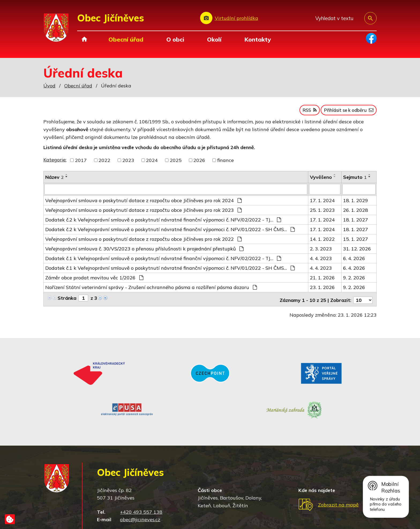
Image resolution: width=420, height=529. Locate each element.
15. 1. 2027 (356, 241)
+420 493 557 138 (141, 471)
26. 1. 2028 (356, 212)
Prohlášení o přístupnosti (198, 513)
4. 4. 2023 (321, 260)
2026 (199, 163)
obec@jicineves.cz (140, 478)
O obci (175, 39)
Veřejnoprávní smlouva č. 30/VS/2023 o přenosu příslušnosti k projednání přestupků (144, 251)
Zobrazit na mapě (338, 463)
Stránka (67, 300)
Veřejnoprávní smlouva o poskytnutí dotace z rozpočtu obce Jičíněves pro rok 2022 (143, 241)
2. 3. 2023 (321, 251)
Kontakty (258, 39)
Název (55, 180)
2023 (128, 163)
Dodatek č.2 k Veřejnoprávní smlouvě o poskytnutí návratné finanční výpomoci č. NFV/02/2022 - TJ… (163, 222)
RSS (300, 112)
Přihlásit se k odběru (345, 112)
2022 (104, 163)
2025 (176, 163)
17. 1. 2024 (322, 203)
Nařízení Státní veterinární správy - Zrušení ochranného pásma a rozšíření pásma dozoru (151, 289)
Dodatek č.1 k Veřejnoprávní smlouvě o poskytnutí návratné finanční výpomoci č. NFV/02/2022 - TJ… (163, 260)
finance (226, 163)
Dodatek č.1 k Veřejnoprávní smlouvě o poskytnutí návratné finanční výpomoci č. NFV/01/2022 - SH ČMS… (170, 270)
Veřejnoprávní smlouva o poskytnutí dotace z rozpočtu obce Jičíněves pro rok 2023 (143, 212)
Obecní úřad (126, 39)
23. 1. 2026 (322, 289)
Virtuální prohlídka (237, 18)
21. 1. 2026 (322, 280)
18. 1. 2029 (356, 203)
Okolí (214, 39)
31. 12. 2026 (357, 251)
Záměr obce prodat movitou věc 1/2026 (94, 280)
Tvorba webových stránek (97, 520)
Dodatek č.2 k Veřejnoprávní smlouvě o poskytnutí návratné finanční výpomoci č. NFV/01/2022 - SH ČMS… (170, 232)
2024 (152, 163)
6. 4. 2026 (354, 260)
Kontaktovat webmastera (117, 513)
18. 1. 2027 (356, 222)
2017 (81, 163)
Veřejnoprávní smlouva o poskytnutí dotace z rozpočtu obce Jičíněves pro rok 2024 (143, 203)
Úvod (84, 39)
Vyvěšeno (321, 180)
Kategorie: (55, 162)
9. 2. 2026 (354, 280)
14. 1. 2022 (322, 241)
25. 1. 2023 (322, 212)
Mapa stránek (158, 513)
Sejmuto (355, 180)
